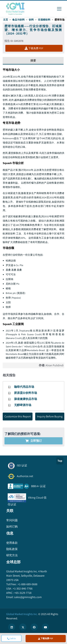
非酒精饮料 (44, 20)
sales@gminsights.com (28, 597)
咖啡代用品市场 (24, 387)
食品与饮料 (18, 20)
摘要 (33, 60)
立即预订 (34, 441)
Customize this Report (18, 416)
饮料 (31, 20)
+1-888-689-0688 (27, 584)
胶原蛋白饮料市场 (26, 393)
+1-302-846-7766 (22, 589)
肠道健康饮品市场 (26, 399)
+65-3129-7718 (23, 593)
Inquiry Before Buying (50, 416)
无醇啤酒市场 (23, 405)
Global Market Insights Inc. (22, 614)
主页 (6, 20)
